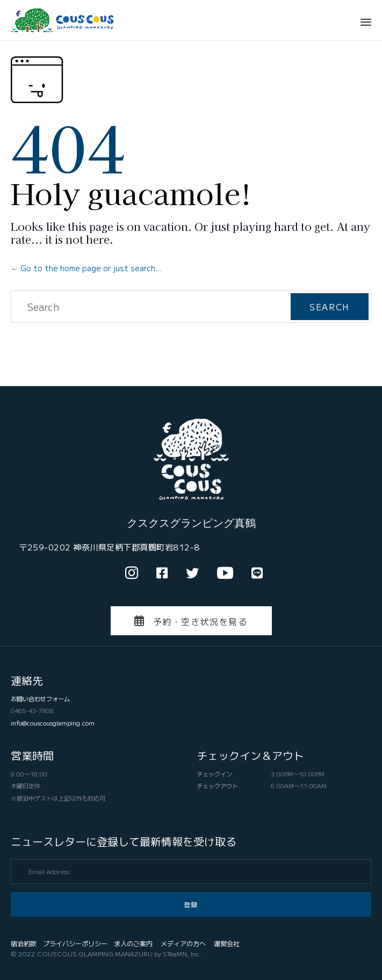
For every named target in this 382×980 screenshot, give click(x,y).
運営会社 (227, 943)
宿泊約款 (24, 943)
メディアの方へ (183, 943)
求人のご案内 (133, 943)
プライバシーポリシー (75, 943)
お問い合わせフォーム (40, 699)
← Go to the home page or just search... (86, 268)
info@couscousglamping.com (53, 723)
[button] (191, 621)
